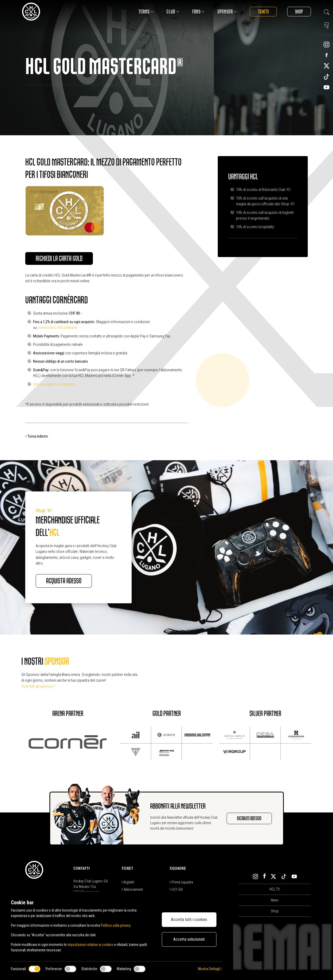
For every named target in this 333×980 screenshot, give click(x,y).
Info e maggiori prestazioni (54, 384)
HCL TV (275, 889)
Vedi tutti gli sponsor (38, 686)
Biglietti (128, 882)
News (275, 900)
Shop (299, 12)
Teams (146, 12)
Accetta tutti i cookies (189, 920)
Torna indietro (37, 437)
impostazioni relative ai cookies (91, 945)
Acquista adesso (64, 581)
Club (172, 12)
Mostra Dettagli (210, 969)
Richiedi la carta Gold (59, 259)
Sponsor (227, 12)
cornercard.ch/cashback (57, 328)
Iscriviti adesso (249, 819)
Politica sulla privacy (116, 925)
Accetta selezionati (189, 939)
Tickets (263, 12)
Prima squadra (181, 882)
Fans (198, 12)
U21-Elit (176, 890)
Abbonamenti (132, 890)
